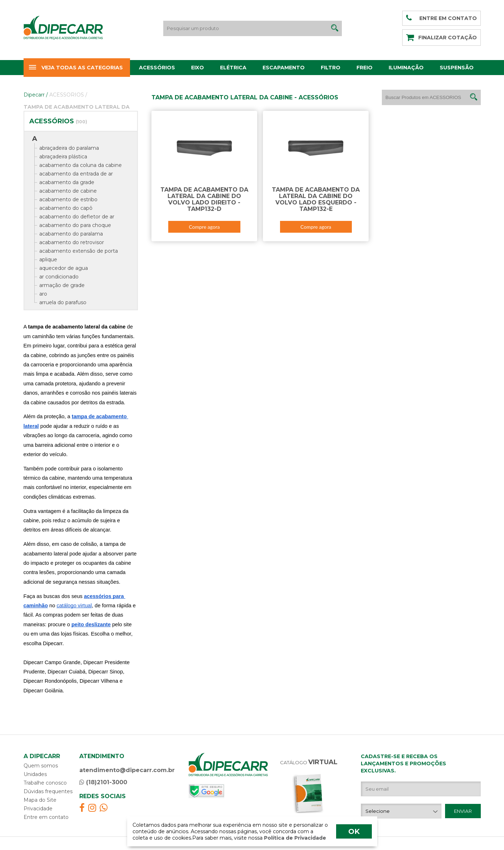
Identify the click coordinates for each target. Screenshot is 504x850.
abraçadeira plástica (63, 157)
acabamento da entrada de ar (76, 174)
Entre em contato (46, 817)
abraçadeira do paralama (69, 148)
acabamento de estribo (68, 199)
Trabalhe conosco (45, 783)
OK (354, 831)
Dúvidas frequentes (48, 791)
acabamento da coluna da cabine (81, 165)
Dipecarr (36, 95)
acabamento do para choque (75, 225)
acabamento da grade (67, 182)
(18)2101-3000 (103, 782)
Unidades (35, 774)
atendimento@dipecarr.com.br (127, 770)
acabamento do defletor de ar (77, 217)
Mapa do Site (40, 800)
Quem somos (41, 766)
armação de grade (62, 285)
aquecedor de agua (64, 268)
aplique (48, 260)
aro (43, 294)
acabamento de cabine (68, 191)
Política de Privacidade (294, 838)
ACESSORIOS (68, 95)
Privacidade (38, 809)
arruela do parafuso (63, 302)
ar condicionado (59, 277)
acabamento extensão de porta (79, 251)
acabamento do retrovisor (72, 242)
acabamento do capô (66, 208)
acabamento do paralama (71, 234)
